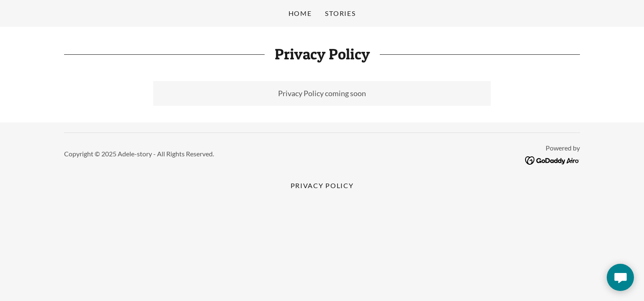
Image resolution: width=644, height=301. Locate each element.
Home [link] (300, 13)
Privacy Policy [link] (322, 185)
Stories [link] (340, 13)
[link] (553, 159)
